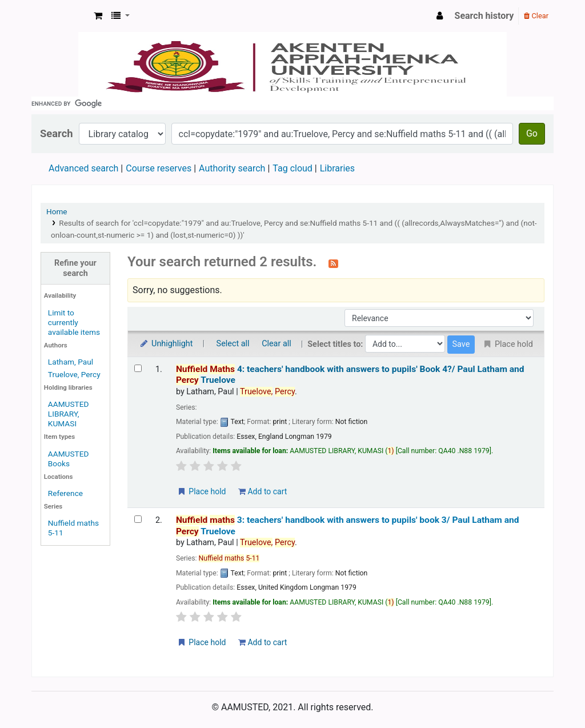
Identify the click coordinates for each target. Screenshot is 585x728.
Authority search (232, 168)
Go (532, 133)
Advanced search (83, 168)
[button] (98, 16)
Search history (484, 16)
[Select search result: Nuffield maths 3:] (138, 519)
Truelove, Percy (74, 374)
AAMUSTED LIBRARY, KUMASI (69, 414)
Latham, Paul (71, 362)
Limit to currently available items (74, 322)
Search (57, 133)
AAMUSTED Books (69, 459)
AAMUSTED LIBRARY (61, 16)
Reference (65, 493)
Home (57, 211)
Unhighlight (166, 344)
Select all (233, 344)
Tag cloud (292, 168)
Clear (536, 16)
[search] (292, 103)
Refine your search (75, 268)
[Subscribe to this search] (333, 263)
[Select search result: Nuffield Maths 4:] (138, 368)
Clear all (277, 344)
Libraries (337, 168)
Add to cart (263, 491)
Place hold (201, 491)
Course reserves (159, 168)
